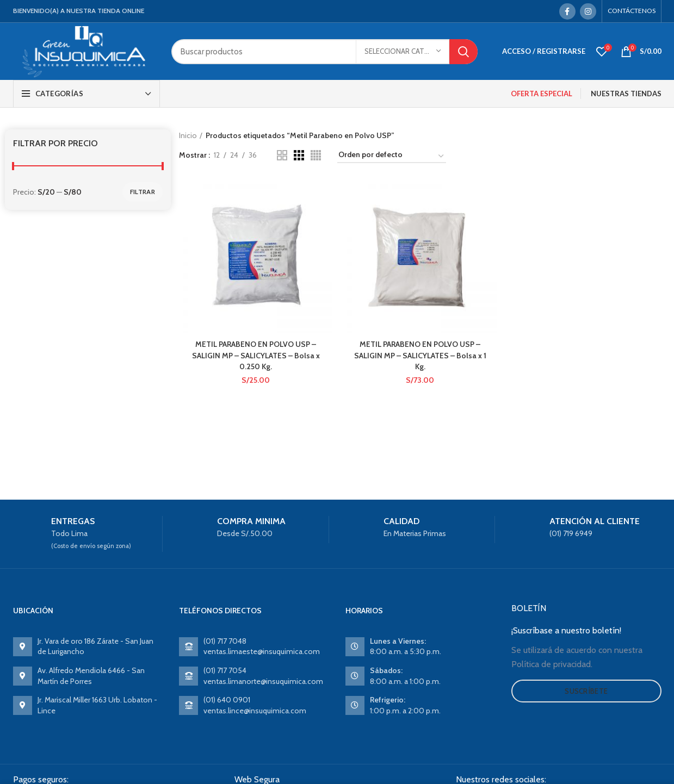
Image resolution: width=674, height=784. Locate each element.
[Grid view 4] (316, 155)
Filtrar (143, 192)
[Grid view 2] (282, 155)
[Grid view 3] (299, 155)
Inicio (188, 135)
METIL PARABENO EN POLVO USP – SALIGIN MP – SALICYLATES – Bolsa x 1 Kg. (420, 354)
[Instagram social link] (588, 11)
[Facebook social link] (567, 11)
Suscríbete (586, 691)
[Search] (324, 52)
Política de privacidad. (552, 664)
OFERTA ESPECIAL (542, 94)
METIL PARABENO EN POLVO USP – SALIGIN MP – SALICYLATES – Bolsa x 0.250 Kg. (256, 354)
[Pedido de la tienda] (392, 157)
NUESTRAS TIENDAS (626, 94)
